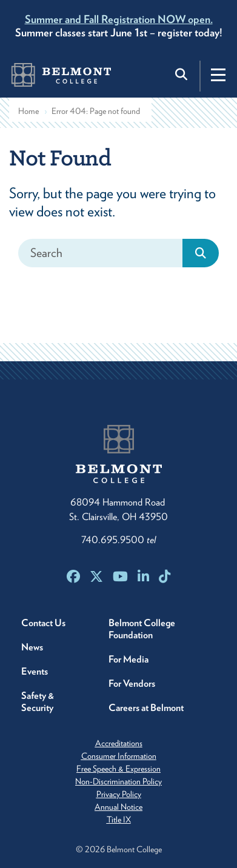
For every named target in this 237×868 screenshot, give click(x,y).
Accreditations (119, 743)
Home (28, 111)
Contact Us (43, 623)
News (32, 647)
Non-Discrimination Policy (118, 781)
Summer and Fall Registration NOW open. (119, 19)
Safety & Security (38, 702)
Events (35, 671)
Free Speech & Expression (118, 769)
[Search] (101, 253)
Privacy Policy (119, 794)
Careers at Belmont (146, 708)
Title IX (119, 820)
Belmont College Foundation (142, 629)
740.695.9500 (118, 540)
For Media (129, 659)
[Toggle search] (182, 75)
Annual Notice (118, 807)
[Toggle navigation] (218, 75)
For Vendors (132, 683)
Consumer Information (119, 756)
